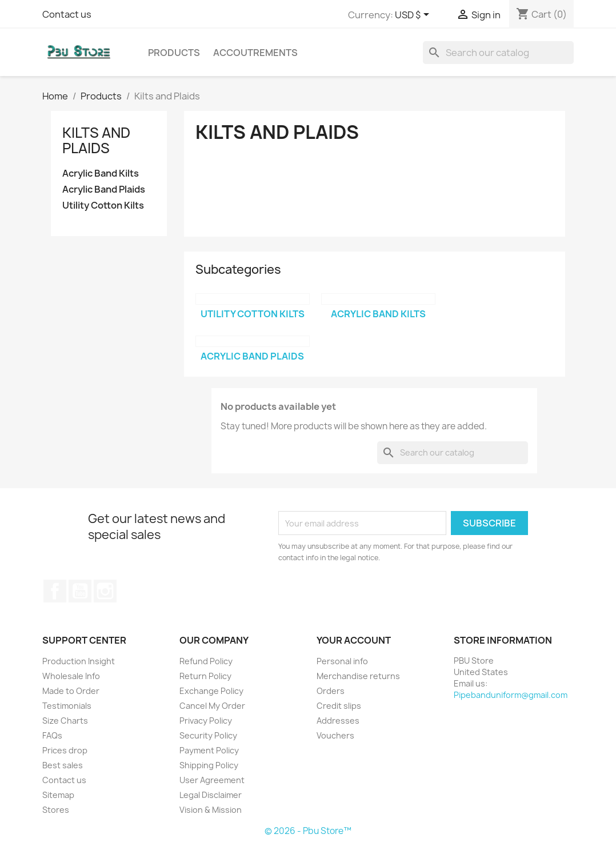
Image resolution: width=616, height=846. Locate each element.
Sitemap (58, 795)
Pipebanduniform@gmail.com (511, 695)
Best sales (63, 765)
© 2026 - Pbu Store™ (308, 831)
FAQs (52, 735)
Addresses (338, 721)
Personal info (342, 661)
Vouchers (335, 735)
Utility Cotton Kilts (103, 205)
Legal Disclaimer (211, 795)
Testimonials (67, 706)
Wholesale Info (71, 676)
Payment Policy (209, 750)
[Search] (498, 53)
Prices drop (65, 750)
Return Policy (205, 676)
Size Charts (65, 721)
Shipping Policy (209, 765)
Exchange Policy (211, 691)
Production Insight (79, 661)
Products (174, 53)
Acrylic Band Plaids (104, 189)
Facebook (55, 591)
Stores (56, 810)
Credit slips (339, 706)
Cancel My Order (212, 706)
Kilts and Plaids (96, 140)
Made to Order (71, 691)
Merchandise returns (358, 676)
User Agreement (212, 780)
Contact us (67, 14)
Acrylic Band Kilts (101, 173)
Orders (331, 691)
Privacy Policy (206, 721)
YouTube (80, 591)
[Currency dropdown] (414, 15)
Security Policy (208, 735)
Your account (354, 640)
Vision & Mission (211, 810)
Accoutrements (255, 53)
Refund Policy (206, 661)
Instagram (105, 591)
